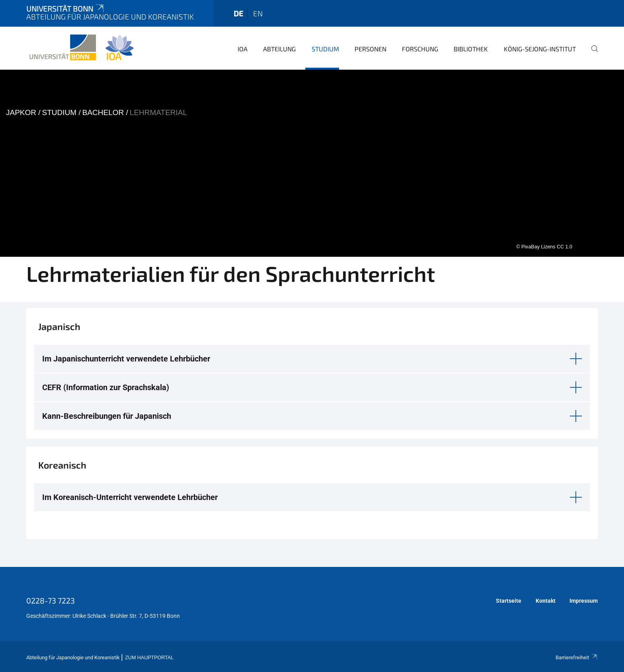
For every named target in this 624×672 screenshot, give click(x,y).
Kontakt (546, 601)
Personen (370, 49)
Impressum (584, 601)
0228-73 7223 (51, 600)
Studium (325, 49)
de (238, 13)
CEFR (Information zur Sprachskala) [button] (106, 387)
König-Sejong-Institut (540, 49)
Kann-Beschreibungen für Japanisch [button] (107, 416)
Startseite (509, 601)
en (258, 13)
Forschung (420, 49)
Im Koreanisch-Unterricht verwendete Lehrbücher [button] (130, 497)
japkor (21, 112)
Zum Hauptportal (149, 658)
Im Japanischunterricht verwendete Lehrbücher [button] (126, 359)
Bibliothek (471, 49)
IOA (243, 49)
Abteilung (279, 49)
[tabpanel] (312, 163)
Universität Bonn (66, 9)
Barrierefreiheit (577, 657)
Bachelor (103, 112)
